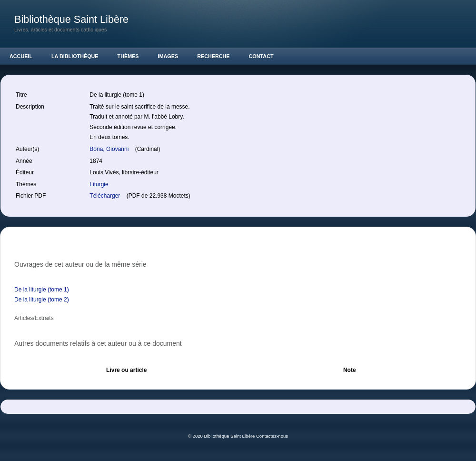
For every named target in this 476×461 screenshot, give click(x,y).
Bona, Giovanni (110, 149)
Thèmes (128, 56)
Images (168, 56)
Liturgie (99, 184)
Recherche (213, 56)
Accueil (21, 56)
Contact (261, 56)
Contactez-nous (272, 436)
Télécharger (105, 196)
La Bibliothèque (75, 56)
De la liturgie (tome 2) (42, 300)
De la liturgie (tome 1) (42, 290)
